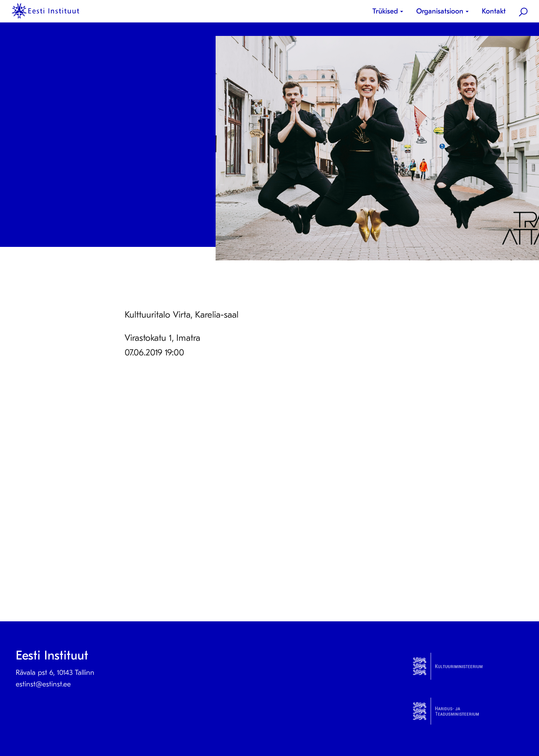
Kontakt (494, 11)
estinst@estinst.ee (43, 684)
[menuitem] (391, 11)
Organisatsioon (440, 11)
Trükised (385, 11)
